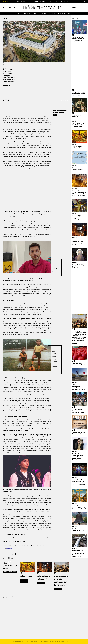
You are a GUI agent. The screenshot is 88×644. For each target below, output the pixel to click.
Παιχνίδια (55, 1)
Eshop (74, 7)
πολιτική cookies (64, 642)
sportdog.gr (9, 549)
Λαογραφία (24, 1)
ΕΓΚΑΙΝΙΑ (65, 110)
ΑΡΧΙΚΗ (20, 14)
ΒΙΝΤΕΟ (59, 14)
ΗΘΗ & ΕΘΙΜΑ (24, 580)
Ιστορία (18, 1)
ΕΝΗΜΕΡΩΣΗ (36, 14)
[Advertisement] (28, 111)
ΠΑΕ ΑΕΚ (56, 113)
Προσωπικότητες (62, 1)
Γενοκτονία (69, 1)
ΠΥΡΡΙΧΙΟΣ (61, 113)
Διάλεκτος (50, 1)
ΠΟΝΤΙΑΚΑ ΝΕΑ (28, 14)
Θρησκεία (29, 1)
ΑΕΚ (55, 110)
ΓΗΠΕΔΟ (59, 110)
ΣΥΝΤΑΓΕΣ (44, 14)
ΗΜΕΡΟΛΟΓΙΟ (52, 14)
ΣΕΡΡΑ (55, 115)
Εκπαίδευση (36, 1)
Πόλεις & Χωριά (43, 1)
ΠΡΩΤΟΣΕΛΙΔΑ (66, 14)
